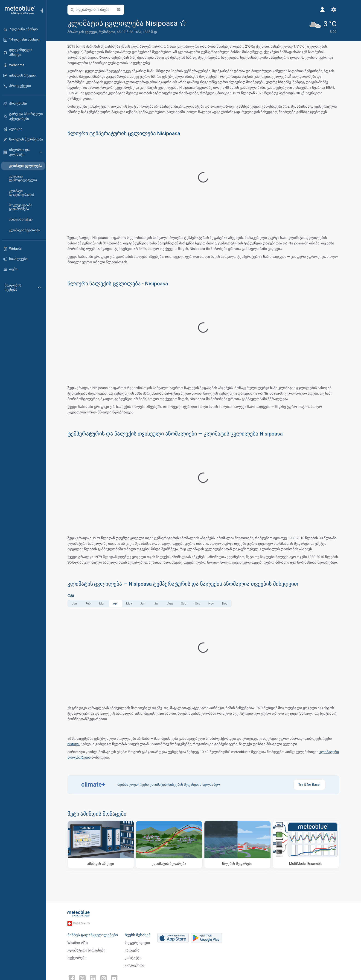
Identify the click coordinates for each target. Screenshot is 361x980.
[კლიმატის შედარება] (169, 845)
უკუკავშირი (135, 965)
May (129, 603)
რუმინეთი (107, 32)
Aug (170, 603)
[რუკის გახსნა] (119, 10)
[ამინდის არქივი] (101, 845)
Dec (225, 603)
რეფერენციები (138, 942)
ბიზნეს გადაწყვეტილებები (93, 934)
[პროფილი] (323, 10)
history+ (74, 744)
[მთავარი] (18, 10)
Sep (184, 603)
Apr (116, 603)
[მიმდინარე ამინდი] (323, 26)
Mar (102, 603)
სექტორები (77, 957)
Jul (157, 603)
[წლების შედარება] (238, 845)
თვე (71, 595)
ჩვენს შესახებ (138, 934)
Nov (211, 603)
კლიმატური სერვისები (87, 950)
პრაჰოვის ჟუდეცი (83, 32)
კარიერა (132, 950)
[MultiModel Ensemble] (306, 845)
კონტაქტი (133, 957)
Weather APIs (78, 942)
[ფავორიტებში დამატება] (184, 23)
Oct (198, 603)
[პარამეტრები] (334, 10)
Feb (88, 603)
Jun (143, 603)
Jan (75, 603)
